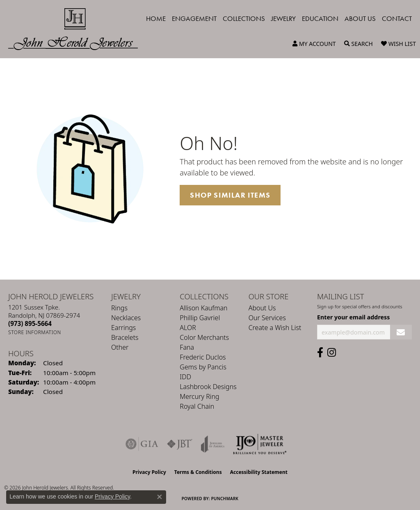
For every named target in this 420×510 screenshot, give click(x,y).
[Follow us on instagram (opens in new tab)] (332, 353)
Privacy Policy (149, 472)
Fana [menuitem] (187, 347)
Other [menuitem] (120, 347)
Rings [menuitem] (119, 308)
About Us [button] (360, 18)
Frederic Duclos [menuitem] (203, 357)
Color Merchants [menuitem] (204, 337)
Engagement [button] (194, 18)
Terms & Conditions (198, 472)
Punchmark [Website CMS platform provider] (225, 499)
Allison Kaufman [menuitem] (203, 308)
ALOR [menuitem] (188, 328)
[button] (314, 44)
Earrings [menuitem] (123, 328)
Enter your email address (353, 317)
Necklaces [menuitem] (126, 318)
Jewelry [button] (283, 18)
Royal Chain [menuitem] (197, 406)
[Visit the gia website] (142, 444)
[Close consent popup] (160, 497)
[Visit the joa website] (213, 444)
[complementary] (361, 465)
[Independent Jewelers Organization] (260, 444)
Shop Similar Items (230, 195)
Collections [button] (244, 18)
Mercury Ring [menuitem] (199, 396)
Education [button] (320, 18)
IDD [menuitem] (185, 377)
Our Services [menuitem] (267, 318)
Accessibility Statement (259, 472)
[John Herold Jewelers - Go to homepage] (77, 29)
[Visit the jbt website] (180, 444)
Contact (397, 18)
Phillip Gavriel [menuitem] (200, 318)
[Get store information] (35, 332)
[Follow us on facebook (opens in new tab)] (320, 353)
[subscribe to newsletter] (401, 332)
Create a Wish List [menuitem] (275, 328)
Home (156, 18)
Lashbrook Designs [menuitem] (208, 387)
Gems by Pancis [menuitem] (203, 367)
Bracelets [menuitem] (125, 337)
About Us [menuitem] (262, 308)
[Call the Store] (30, 323)
